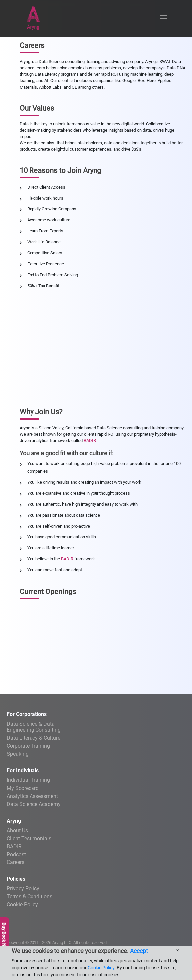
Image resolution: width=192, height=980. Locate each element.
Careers (15, 862)
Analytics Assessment (32, 796)
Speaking (18, 754)
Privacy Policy (23, 889)
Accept (139, 951)
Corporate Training (28, 746)
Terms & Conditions (30, 897)
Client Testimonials (29, 838)
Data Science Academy (34, 804)
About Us (17, 830)
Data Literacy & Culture (33, 738)
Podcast (16, 854)
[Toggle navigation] (163, 18)
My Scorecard (23, 788)
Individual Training (28, 780)
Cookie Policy (22, 904)
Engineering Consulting (96, 727)
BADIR (90, 440)
